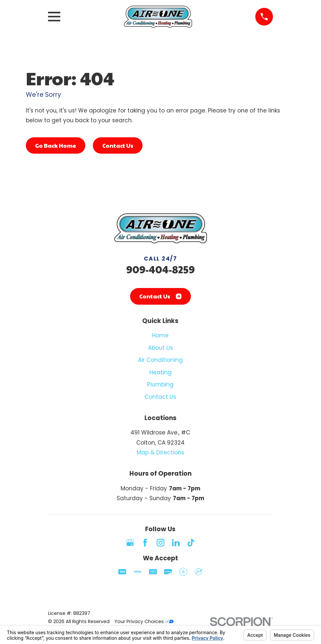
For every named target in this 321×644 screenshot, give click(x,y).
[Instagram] (160, 543)
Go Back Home (56, 145)
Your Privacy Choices (144, 621)
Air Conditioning (160, 360)
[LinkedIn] (176, 543)
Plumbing (160, 384)
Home (160, 335)
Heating (160, 372)
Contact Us (118, 145)
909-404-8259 (160, 269)
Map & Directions (160, 452)
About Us (160, 348)
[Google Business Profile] (130, 543)
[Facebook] (145, 543)
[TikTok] (191, 543)
